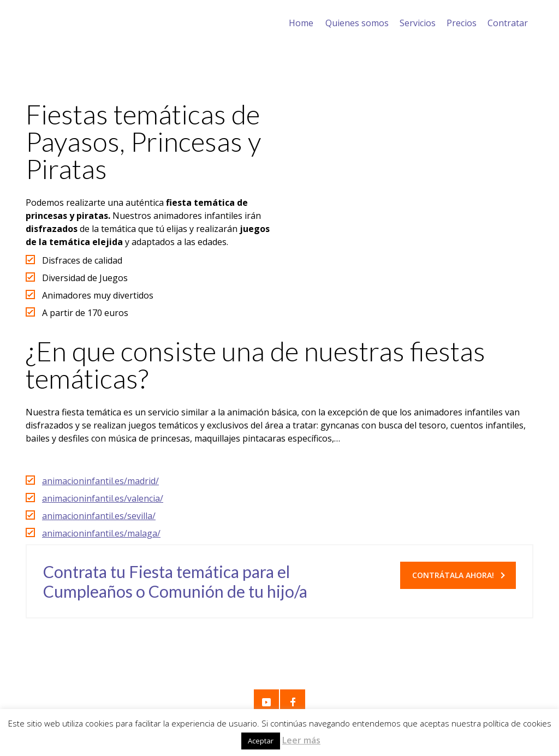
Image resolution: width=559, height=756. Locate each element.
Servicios (418, 23)
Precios (462, 23)
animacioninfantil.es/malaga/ (101, 533)
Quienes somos (357, 23)
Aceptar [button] (261, 741)
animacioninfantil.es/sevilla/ (99, 516)
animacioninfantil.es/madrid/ (100, 481)
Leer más (301, 740)
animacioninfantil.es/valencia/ (103, 498)
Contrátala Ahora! (459, 575)
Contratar (508, 23)
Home (301, 23)
